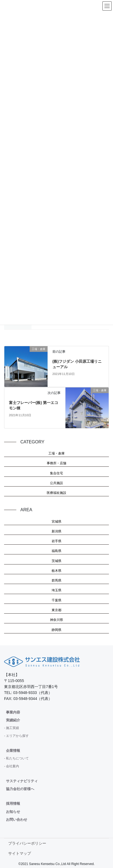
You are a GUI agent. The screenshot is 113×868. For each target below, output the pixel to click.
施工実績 (12, 728)
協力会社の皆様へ (20, 789)
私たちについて (17, 758)
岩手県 (56, 541)
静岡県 (56, 630)
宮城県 (56, 522)
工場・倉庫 (56, 453)
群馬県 (56, 580)
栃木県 (56, 571)
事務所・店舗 (56, 463)
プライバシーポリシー (27, 843)
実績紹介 (13, 720)
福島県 (56, 551)
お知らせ (13, 812)
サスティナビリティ (22, 781)
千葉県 (56, 600)
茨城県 (56, 561)
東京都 (56, 610)
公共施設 (56, 483)
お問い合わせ (17, 820)
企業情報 (13, 751)
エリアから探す (17, 736)
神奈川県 (56, 620)
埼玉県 (56, 590)
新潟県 (56, 531)
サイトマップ (20, 853)
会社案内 (12, 766)
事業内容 (13, 712)
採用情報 (13, 804)
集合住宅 (56, 473)
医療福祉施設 (56, 493)
